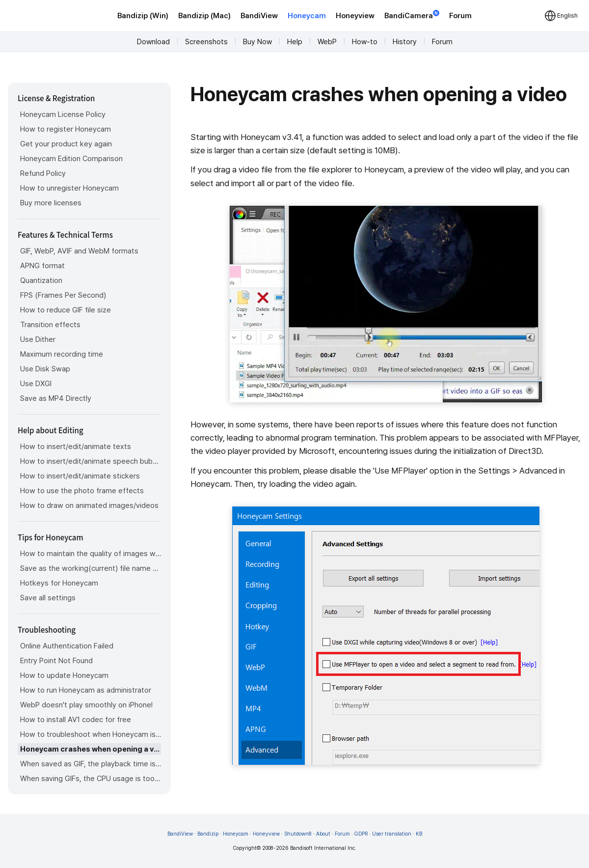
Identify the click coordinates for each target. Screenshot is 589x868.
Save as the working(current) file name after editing (91, 568)
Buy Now (257, 42)
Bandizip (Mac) (204, 16)
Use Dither (38, 339)
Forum (460, 16)
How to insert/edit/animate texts (76, 447)
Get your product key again (66, 144)
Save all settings (48, 598)
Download (153, 42)
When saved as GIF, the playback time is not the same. (91, 764)
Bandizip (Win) (143, 16)
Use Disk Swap (45, 369)
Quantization (41, 280)
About (323, 834)
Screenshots (206, 42)
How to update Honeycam (64, 675)
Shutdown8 (298, 834)
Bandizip (208, 834)
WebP (327, 42)
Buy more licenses (51, 203)
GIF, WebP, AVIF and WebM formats (79, 251)
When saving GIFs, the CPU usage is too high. (91, 779)
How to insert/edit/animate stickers (80, 476)
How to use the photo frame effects (82, 491)
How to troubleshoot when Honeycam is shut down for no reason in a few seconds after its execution (91, 734)
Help (295, 42)
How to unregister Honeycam (69, 188)
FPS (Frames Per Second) (63, 295)
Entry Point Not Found (56, 661)
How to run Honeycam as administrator (86, 690)
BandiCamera (412, 15)
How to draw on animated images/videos (89, 505)
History (405, 42)
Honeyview (355, 16)
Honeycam (307, 16)
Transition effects (50, 325)
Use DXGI (36, 384)
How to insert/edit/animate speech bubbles (91, 461)
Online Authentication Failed (67, 646)
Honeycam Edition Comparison (71, 159)
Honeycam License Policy (63, 114)
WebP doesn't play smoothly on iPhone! (86, 705)
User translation (392, 834)
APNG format (42, 266)
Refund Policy (43, 173)
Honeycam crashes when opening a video (91, 749)
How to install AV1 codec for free (76, 720)
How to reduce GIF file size (66, 310)
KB (419, 834)
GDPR (361, 834)
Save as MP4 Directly (56, 398)
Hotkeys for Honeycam (59, 583)
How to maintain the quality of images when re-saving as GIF (91, 554)
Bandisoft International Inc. (323, 848)
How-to (365, 42)
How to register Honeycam (66, 129)
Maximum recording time (62, 354)
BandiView (259, 16)
